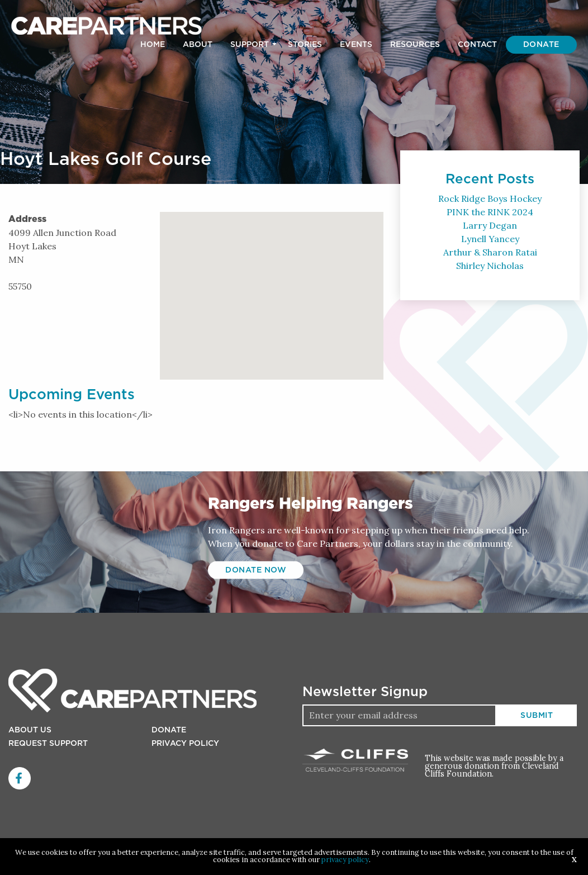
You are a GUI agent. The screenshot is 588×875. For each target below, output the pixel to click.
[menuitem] (153, 45)
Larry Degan (490, 225)
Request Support (48, 744)
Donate (541, 45)
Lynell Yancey (490, 239)
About (198, 45)
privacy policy (345, 860)
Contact (477, 45)
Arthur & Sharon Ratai (490, 252)
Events (356, 45)
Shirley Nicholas (490, 266)
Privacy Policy (185, 744)
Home (153, 45)
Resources (415, 45)
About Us (30, 730)
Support (250, 45)
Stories (305, 45)
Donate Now (256, 570)
